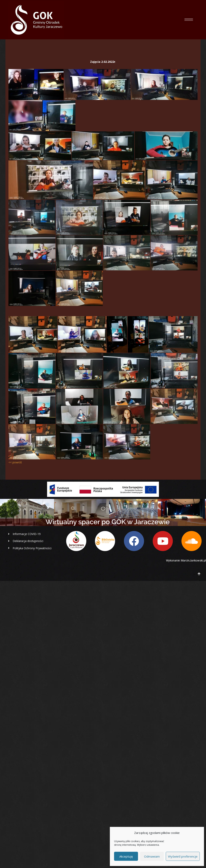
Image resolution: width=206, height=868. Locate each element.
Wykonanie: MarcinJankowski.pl (186, 560)
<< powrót (15, 462)
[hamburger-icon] (189, 20)
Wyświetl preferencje (183, 856)
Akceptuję (126, 856)
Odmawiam (152, 856)
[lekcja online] (36, 84)
